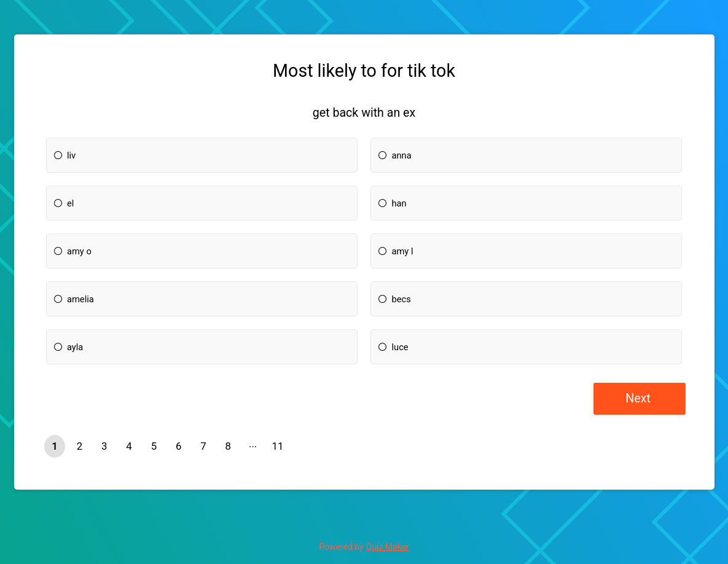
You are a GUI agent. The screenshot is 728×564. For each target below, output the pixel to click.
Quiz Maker (388, 547)
